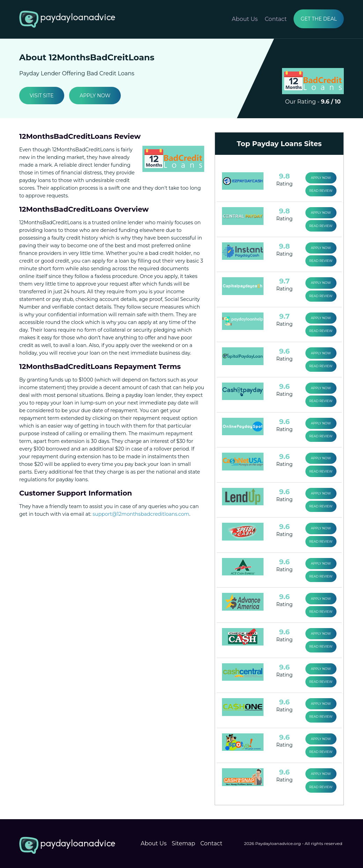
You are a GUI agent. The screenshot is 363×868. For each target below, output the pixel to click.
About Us (245, 19)
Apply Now (95, 96)
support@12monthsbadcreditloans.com (141, 514)
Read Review (321, 191)
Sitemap (183, 840)
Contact (276, 19)
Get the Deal (319, 19)
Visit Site (42, 96)
